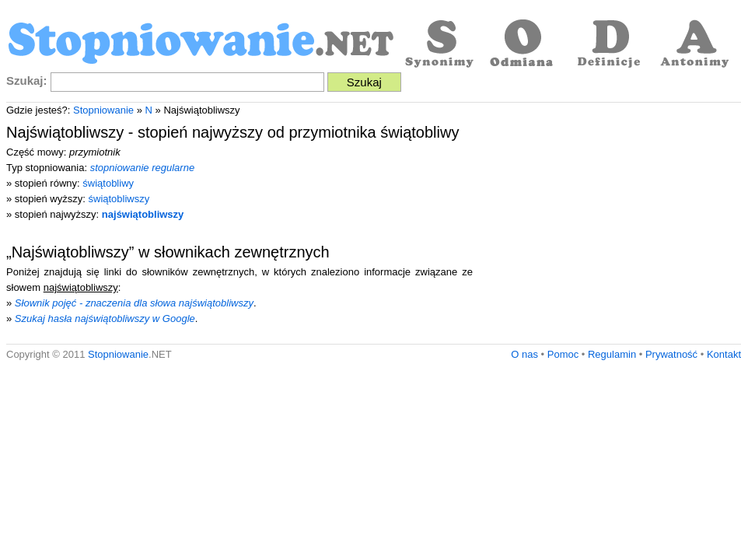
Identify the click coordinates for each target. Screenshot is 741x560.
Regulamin (612, 354)
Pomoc (563, 354)
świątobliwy (108, 183)
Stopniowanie (103, 110)
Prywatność (671, 354)
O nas (524, 354)
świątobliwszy (119, 199)
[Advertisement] (610, 227)
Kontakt (724, 354)
